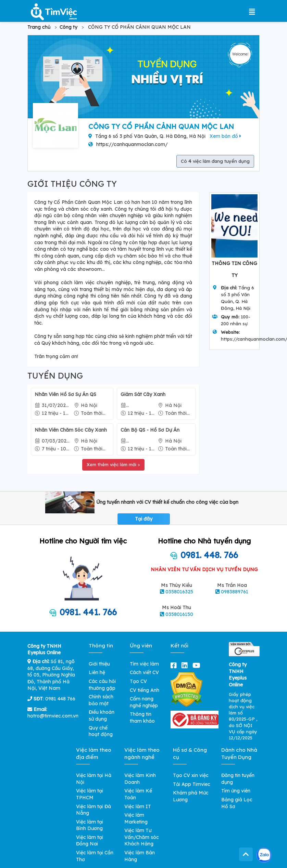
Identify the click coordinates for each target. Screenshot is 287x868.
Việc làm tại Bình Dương (90, 825)
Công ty (68, 27)
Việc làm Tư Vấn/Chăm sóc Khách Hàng (142, 837)
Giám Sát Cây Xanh (143, 394)
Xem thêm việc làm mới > (113, 464)
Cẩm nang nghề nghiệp (144, 702)
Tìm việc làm (144, 664)
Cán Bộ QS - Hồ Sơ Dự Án (150, 430)
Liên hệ (97, 672)
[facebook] (175, 665)
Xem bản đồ (225, 136)
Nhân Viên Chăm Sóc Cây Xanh (71, 430)
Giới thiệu (99, 664)
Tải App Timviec (192, 784)
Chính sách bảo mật (101, 700)
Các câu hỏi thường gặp (102, 685)
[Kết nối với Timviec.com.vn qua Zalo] (264, 855)
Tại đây (144, 519)
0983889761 (235, 592)
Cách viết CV (144, 672)
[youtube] (198, 665)
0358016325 (179, 592)
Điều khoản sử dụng (102, 715)
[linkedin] (186, 665)
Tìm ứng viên (236, 791)
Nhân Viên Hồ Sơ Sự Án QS (65, 394)
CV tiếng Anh (145, 690)
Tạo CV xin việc (191, 775)
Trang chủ (39, 27)
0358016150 (179, 614)
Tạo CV (138, 681)
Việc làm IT (138, 806)
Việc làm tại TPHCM (90, 794)
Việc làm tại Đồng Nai (90, 841)
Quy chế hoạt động (101, 731)
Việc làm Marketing (136, 818)
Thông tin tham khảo (142, 718)
